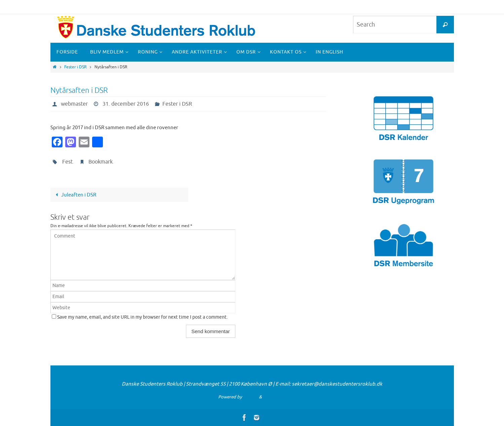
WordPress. (274, 397)
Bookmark (101, 162)
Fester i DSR (75, 67)
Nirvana (250, 397)
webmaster (74, 104)
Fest (67, 162)
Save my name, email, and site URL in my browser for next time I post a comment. (142, 317)
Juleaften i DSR (75, 195)
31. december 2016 (126, 104)
